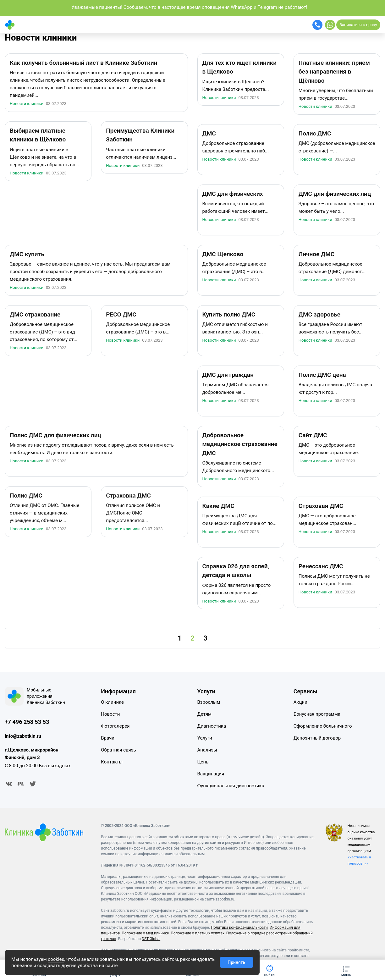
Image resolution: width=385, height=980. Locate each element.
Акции (300, 702)
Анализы (207, 750)
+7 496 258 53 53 (27, 722)
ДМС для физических (233, 194)
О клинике (112, 702)
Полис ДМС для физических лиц (55, 435)
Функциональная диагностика (231, 786)
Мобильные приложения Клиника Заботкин (46, 696)
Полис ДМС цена (322, 375)
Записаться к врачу (358, 25)
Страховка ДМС (128, 496)
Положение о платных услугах (198, 933)
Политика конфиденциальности (239, 928)
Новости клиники (41, 38)
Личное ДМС (316, 254)
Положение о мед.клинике (145, 933)
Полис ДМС (315, 133)
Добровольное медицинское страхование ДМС (240, 444)
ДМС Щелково (223, 254)
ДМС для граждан (228, 375)
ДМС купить (27, 254)
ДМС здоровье (319, 314)
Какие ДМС (218, 506)
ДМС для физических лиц (335, 194)
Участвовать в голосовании (359, 860)
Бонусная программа (317, 714)
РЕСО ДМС (121, 314)
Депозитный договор (317, 738)
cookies (56, 959)
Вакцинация (211, 774)
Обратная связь (118, 750)
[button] (346, 970)
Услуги (205, 738)
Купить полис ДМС (229, 314)
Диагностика (212, 726)
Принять (236, 962)
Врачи (108, 738)
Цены (203, 762)
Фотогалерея (115, 726)
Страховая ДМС (321, 506)
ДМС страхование (35, 314)
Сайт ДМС (313, 435)
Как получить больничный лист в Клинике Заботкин (83, 63)
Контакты (112, 762)
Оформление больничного (323, 726)
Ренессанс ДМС (321, 566)
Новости (110, 714)
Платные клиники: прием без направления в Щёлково (334, 72)
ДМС (209, 133)
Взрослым (209, 702)
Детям (205, 714)
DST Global (151, 939)
